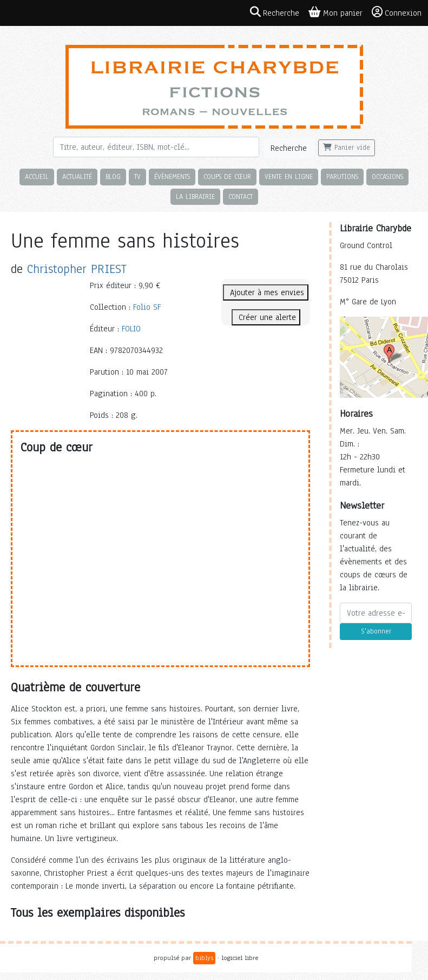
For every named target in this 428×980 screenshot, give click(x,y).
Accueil (37, 176)
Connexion (397, 12)
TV (137, 176)
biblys (204, 958)
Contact (241, 196)
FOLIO (131, 329)
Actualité (77, 176)
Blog (113, 176)
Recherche (289, 148)
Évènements (172, 176)
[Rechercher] (156, 147)
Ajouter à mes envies (266, 292)
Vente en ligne (289, 176)
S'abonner (376, 631)
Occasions (387, 176)
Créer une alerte (266, 317)
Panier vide (347, 148)
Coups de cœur (227, 176)
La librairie (195, 196)
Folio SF (147, 307)
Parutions (342, 176)
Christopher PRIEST (77, 269)
